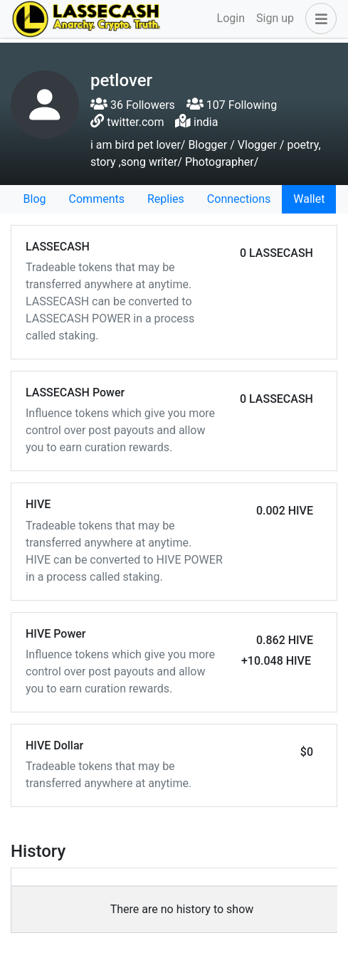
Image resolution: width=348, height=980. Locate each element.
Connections (239, 199)
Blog (35, 199)
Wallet (309, 199)
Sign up (275, 18)
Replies (166, 199)
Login (231, 18)
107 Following (232, 105)
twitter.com (135, 122)
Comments (97, 199)
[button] (318, 19)
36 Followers (133, 105)
